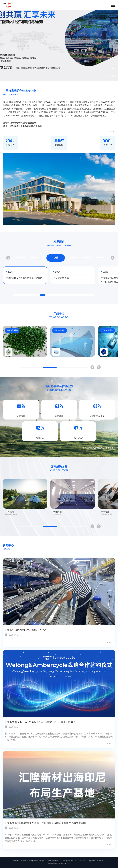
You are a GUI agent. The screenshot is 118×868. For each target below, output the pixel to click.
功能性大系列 (60, 330)
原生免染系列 (12, 330)
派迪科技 (100, 861)
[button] (113, 69)
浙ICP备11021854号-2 (79, 861)
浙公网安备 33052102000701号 (59, 863)
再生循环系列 (107, 330)
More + (112, 131)
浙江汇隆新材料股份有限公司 (34, 861)
